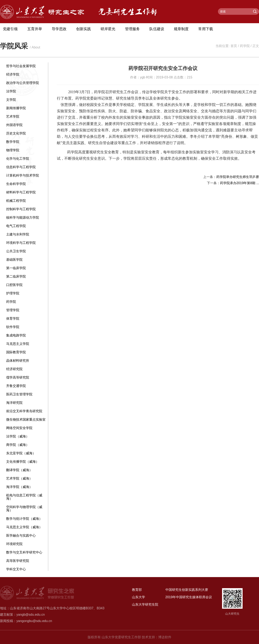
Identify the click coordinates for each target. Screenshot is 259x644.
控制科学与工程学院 (21, 209)
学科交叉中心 (16, 569)
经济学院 (13, 74)
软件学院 (13, 327)
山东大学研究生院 (145, 604)
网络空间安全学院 (19, 428)
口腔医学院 (14, 285)
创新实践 (84, 29)
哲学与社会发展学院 (21, 66)
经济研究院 (14, 369)
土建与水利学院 (18, 234)
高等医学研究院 (18, 561)
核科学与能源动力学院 (23, 218)
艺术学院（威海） (19, 478)
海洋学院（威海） (19, 487)
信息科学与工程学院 (21, 167)
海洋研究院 (14, 403)
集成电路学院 (16, 335)
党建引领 (10, 29)
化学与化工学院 (18, 159)
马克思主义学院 (18, 344)
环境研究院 (14, 544)
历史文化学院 (16, 133)
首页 (234, 46)
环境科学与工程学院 (21, 243)
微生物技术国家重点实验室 (26, 420)
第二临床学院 (16, 276)
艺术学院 (13, 117)
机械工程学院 (16, 201)
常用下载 (206, 29)
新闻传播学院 (16, 108)
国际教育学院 (16, 352)
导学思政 (59, 29)
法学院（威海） (18, 436)
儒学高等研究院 (18, 377)
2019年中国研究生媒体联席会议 (189, 597)
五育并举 (35, 29)
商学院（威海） (18, 445)
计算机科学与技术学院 (23, 175)
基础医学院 (14, 260)
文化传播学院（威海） (23, 462)
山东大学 (139, 597)
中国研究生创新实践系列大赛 (187, 590)
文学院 (11, 100)
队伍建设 (157, 29)
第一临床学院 (16, 268)
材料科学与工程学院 (21, 192)
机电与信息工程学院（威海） (24, 497)
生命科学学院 (16, 184)
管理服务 (132, 29)
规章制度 (181, 29)
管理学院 (13, 310)
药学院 (245, 46)
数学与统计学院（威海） (24, 519)
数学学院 (13, 142)
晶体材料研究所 (18, 361)
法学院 (11, 91)
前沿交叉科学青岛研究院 (24, 411)
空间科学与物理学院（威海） (24, 509)
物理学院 (13, 150)
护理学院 (13, 293)
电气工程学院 (16, 226)
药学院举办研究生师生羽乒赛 (238, 177)
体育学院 (13, 319)
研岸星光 (108, 29)
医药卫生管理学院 (19, 394)
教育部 (137, 590)
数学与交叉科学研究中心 (24, 552)
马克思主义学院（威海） (24, 527)
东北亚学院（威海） (21, 453)
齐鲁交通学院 (16, 386)
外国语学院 (14, 125)
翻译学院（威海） (19, 470)
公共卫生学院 (16, 251)
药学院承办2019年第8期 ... (240, 183)
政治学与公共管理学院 (23, 83)
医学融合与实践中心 (21, 536)
